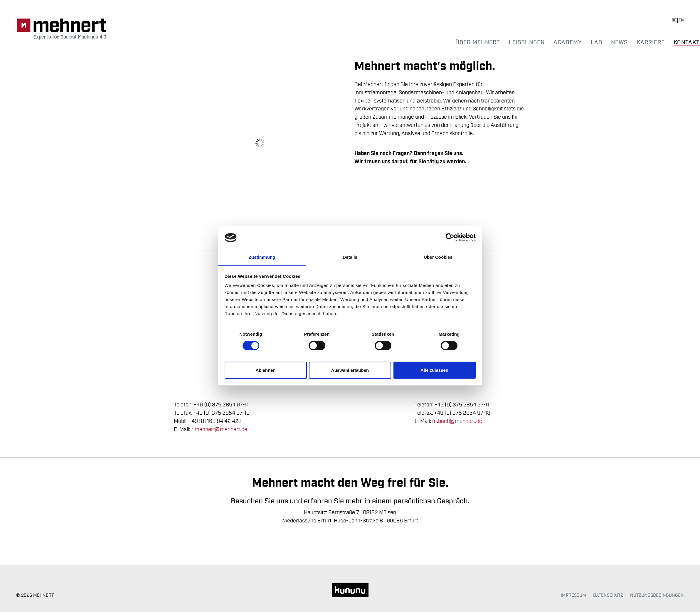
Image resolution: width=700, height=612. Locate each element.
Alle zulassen (434, 370)
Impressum (573, 595)
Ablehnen (265, 370)
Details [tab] (350, 257)
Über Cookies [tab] (438, 257)
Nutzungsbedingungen (657, 595)
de (674, 20)
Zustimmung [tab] (262, 257)
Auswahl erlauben (350, 370)
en (681, 20)
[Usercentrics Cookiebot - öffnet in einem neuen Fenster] (450, 238)
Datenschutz (608, 595)
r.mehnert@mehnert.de (219, 429)
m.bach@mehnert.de (457, 421)
